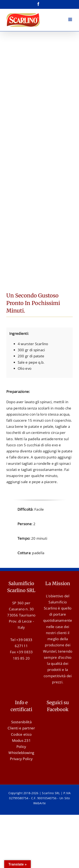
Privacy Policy (21, 759)
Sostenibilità (21, 722)
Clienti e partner (21, 728)
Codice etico (21, 734)
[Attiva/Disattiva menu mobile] (70, 19)
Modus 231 (21, 740)
